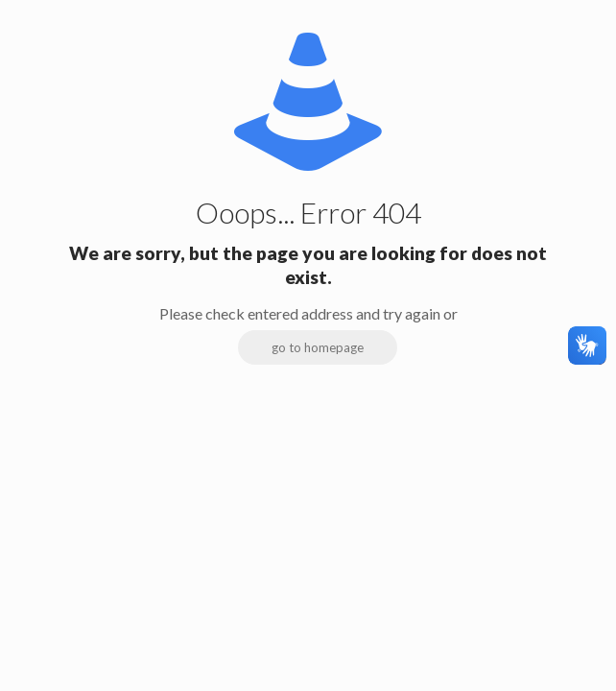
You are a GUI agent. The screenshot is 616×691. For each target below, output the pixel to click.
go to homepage (318, 347)
